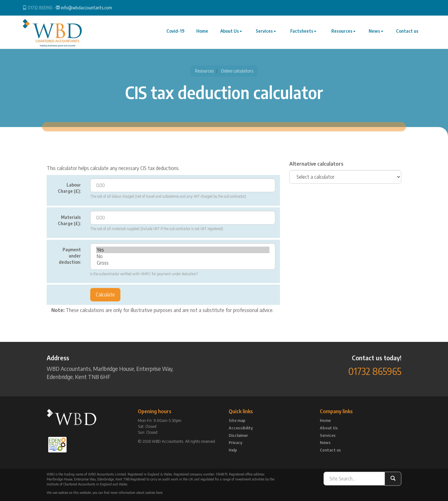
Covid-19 (178, 34)
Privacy (236, 442)
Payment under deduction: (70, 256)
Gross (183, 263)
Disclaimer (238, 435)
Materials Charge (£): (69, 220)
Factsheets (305, 34)
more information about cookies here (136, 492)
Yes (183, 250)
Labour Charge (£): (69, 188)
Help (233, 450)
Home (204, 34)
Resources (344, 34)
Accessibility (241, 428)
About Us (233, 34)
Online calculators (237, 71)
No (183, 256)
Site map (237, 420)
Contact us (408, 34)
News (377, 34)
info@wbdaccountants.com (86, 8)
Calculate (105, 295)
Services (267, 34)
